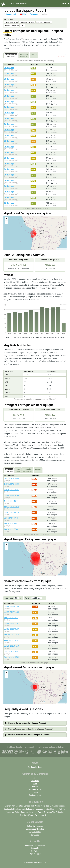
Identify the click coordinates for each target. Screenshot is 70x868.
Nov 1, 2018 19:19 (11, 501)
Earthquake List (10, 14)
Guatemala (8, 809)
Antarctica (35, 781)
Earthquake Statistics (27, 22)
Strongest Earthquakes (44, 22)
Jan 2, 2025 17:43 (11, 518)
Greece (62, 806)
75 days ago (9, 68)
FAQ (23, 26)
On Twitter (35, 851)
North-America (35, 789)
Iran (36, 809)
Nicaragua (54, 809)
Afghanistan (10, 806)
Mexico (47, 809)
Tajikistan (48, 812)
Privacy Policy (35, 854)
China (38, 806)
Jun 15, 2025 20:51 (12, 652)
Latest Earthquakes (18, 4)
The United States (27, 815)
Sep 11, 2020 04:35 (12, 507)
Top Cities (35, 835)
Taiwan (41, 812)
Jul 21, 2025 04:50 (11, 646)
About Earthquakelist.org (35, 845)
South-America (35, 795)
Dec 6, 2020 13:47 (11, 524)
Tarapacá (34, 14)
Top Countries (35, 832)
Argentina (19, 806)
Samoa (34, 812)
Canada (27, 806)
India (24, 809)
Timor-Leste (40, 815)
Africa (35, 778)
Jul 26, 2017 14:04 (11, 612)
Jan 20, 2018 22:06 (12, 478)
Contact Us (35, 848)
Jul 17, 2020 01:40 (11, 606)
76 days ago (9, 79)
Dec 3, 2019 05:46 (11, 529)
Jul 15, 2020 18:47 (11, 629)
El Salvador (54, 806)
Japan (41, 809)
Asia (35, 784)
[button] (6, 219)
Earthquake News (35, 767)
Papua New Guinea (13, 812)
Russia (28, 812)
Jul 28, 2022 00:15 (11, 512)
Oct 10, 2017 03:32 (12, 484)
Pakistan (63, 809)
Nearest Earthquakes (12, 26)
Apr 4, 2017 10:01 (11, 640)
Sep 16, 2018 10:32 (12, 657)
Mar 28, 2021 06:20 (12, 635)
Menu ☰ (65, 4)
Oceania (35, 792)
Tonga (47, 815)
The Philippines (58, 812)
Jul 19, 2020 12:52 (11, 623)
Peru (23, 812)
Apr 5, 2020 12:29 (11, 618)
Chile (23, 14)
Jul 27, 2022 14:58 (11, 495)
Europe (35, 787)
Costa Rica (45, 806)
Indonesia (30, 809)
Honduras (17, 809)
